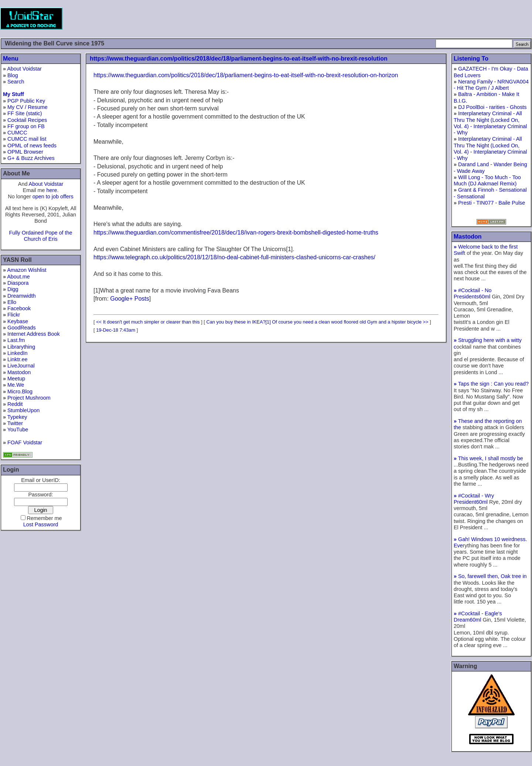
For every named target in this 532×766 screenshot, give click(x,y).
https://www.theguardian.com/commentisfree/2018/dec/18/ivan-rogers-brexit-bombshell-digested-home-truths (236, 232)
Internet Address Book (34, 334)
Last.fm (16, 340)
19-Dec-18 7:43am (116, 330)
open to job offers (53, 196)
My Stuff (13, 94)
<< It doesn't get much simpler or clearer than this (148, 322)
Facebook (19, 308)
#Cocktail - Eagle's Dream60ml (478, 617)
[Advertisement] (398, 18)
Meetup (16, 379)
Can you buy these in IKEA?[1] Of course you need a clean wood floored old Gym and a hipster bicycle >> (317, 322)
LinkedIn (17, 353)
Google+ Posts (129, 299)
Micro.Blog (20, 391)
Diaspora (18, 283)
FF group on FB (26, 126)
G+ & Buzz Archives (31, 158)
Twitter (15, 423)
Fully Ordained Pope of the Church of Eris (40, 236)
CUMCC (17, 133)
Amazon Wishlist (27, 270)
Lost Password (41, 524)
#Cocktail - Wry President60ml (474, 499)
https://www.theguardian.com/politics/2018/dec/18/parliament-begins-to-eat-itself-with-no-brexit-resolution (239, 59)
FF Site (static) (25, 113)
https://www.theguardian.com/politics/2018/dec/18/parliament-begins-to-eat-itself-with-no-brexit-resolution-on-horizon (246, 75)
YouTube (18, 430)
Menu (11, 59)
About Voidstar (24, 69)
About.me (18, 277)
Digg (13, 289)
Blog (13, 75)
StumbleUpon (23, 410)
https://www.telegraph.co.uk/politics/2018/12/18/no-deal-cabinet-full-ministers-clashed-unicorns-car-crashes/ (234, 257)
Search (16, 82)
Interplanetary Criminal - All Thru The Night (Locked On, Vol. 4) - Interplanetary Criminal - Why (490, 123)
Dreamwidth (22, 296)
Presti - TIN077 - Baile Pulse (492, 203)
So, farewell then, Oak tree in (490, 576)
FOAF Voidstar (25, 442)
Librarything (21, 347)
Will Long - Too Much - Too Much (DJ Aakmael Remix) (487, 180)
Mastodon (19, 372)
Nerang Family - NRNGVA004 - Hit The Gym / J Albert (491, 85)
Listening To (471, 59)
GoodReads (22, 328)
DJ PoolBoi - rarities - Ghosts (492, 107)
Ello (12, 302)
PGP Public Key (26, 101)
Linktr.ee (17, 359)
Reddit (15, 404)
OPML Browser (25, 152)
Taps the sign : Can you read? (491, 384)
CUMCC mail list (27, 139)
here (52, 190)
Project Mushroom (29, 398)
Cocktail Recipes (27, 120)
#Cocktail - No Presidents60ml (473, 293)
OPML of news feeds (32, 146)
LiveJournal (21, 366)
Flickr (14, 315)
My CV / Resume (28, 107)
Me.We (16, 385)
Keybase (18, 321)
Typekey (17, 417)
